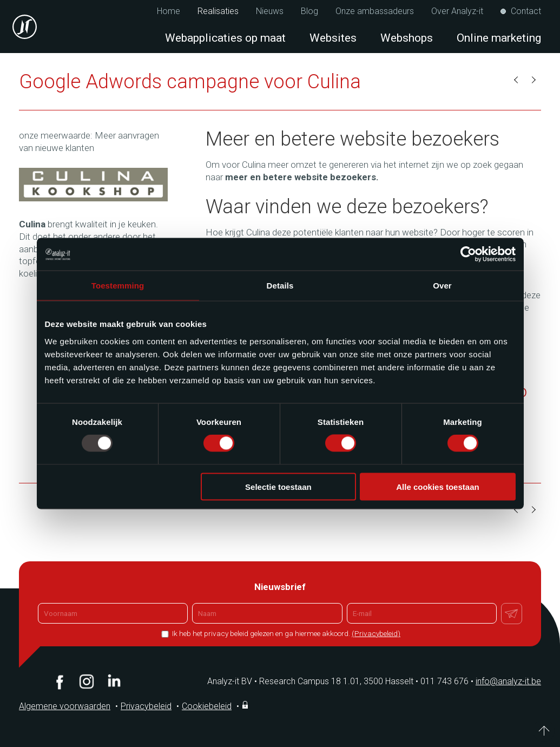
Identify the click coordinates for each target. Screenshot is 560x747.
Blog (309, 11)
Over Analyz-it (457, 11)
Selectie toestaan (278, 486)
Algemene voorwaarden (65, 706)
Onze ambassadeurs (375, 11)
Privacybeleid (146, 706)
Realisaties (218, 11)
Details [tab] (280, 286)
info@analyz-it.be (508, 681)
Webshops (407, 38)
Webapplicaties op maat (225, 38)
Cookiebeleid (207, 706)
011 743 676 (448, 681)
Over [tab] (442, 286)
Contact (526, 11)
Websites (333, 38)
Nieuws (270, 11)
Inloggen (246, 705)
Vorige (517, 80)
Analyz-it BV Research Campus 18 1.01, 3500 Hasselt (310, 681)
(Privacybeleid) (376, 633)
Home (169, 11)
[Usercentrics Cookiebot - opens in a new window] (468, 254)
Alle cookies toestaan (437, 486)
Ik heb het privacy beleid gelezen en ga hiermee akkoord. (285, 633)
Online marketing (499, 38)
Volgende (533, 80)
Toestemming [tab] (118, 286)
